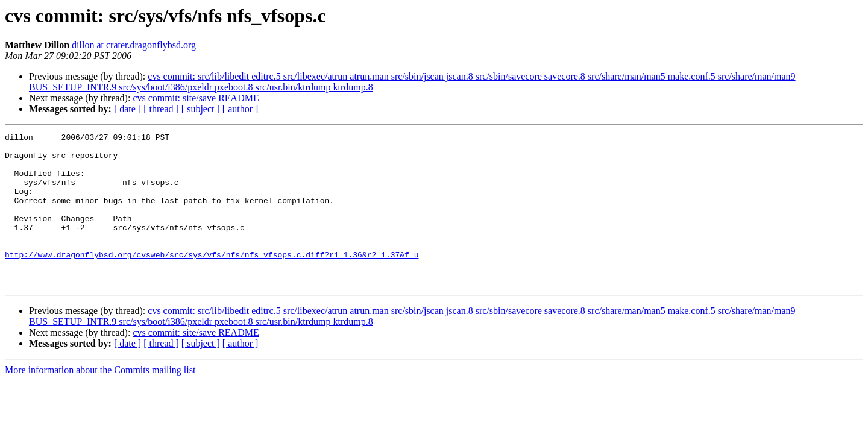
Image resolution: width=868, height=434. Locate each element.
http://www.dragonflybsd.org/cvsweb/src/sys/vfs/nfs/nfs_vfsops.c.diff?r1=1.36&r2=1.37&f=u (212, 280)
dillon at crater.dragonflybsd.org (134, 45)
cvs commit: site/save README (196, 98)
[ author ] (241, 109)
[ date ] (127, 109)
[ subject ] (201, 109)
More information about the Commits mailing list (100, 401)
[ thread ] (161, 109)
